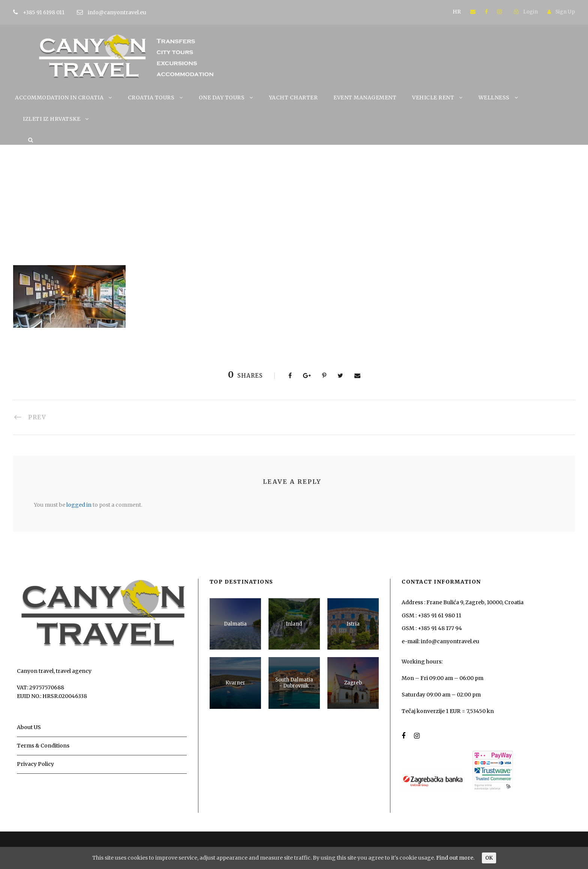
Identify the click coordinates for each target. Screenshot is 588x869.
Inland (294, 624)
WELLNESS (494, 98)
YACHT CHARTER (293, 98)
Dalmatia (235, 624)
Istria (353, 624)
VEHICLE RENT (433, 98)
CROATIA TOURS (151, 98)
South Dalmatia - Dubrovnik (294, 683)
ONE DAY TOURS (222, 98)
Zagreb (353, 683)
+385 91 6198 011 (55, 12)
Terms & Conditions (43, 746)
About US (29, 727)
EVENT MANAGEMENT (365, 98)
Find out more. (455, 858)
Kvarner (235, 683)
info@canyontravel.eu (117, 12)
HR (457, 12)
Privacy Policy (35, 764)
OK (489, 858)
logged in (79, 505)
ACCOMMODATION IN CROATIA (59, 98)
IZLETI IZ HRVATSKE (52, 119)
